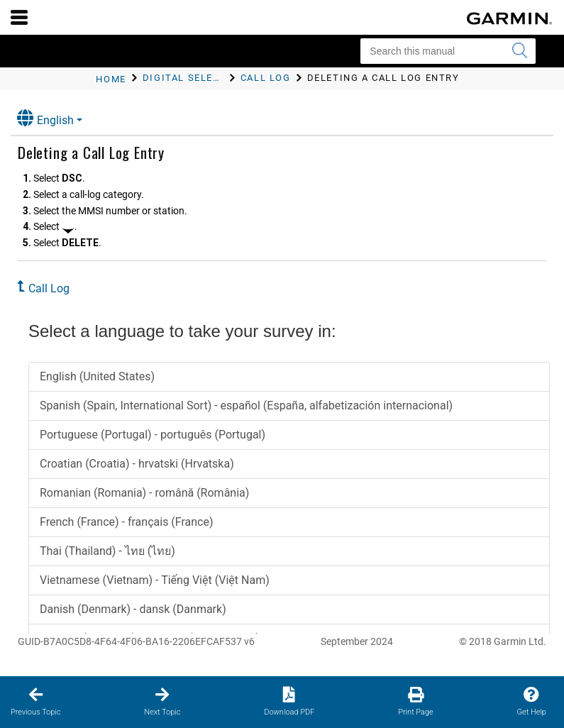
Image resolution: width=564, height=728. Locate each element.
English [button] (45, 118)
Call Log (49, 288)
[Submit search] (519, 51)
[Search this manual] (448, 51)
